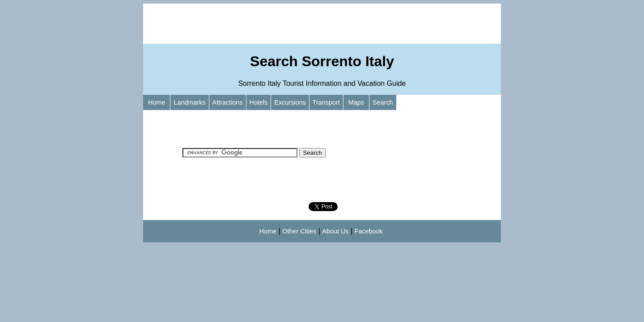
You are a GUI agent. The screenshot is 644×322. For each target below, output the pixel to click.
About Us (335, 231)
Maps (356, 102)
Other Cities (299, 231)
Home (157, 102)
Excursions (290, 102)
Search (383, 102)
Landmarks (189, 102)
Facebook (369, 231)
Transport (326, 102)
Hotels (259, 102)
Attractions (228, 102)
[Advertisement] (322, 24)
